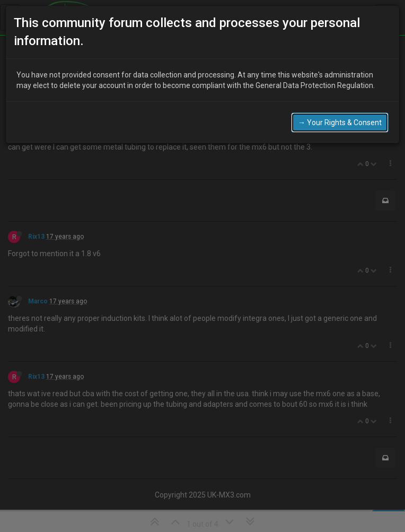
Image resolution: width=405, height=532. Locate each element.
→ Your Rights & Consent (340, 120)
